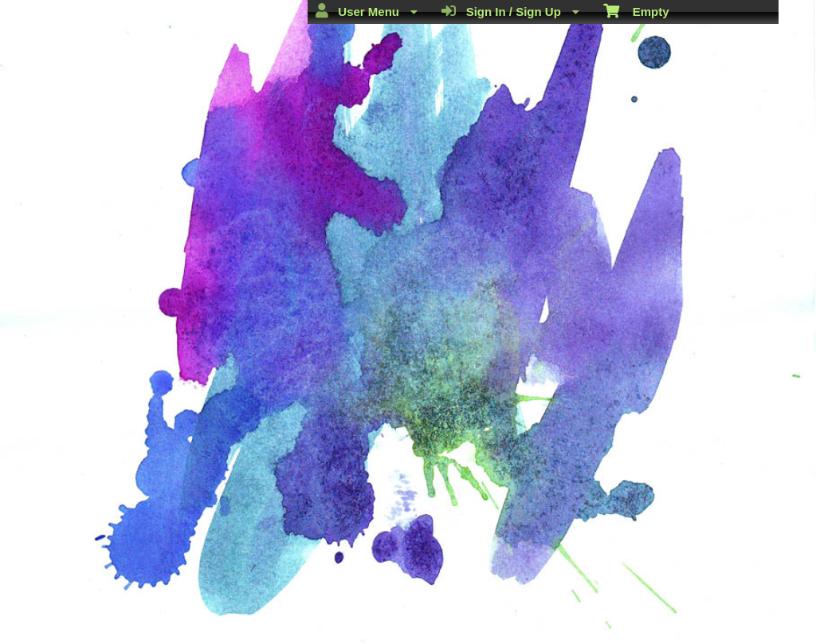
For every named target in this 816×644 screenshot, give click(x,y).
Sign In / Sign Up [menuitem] (510, 11)
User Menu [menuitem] (367, 11)
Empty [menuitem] (636, 10)
